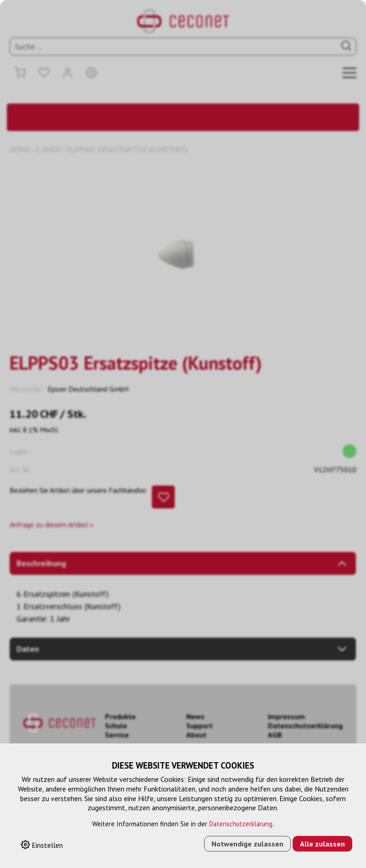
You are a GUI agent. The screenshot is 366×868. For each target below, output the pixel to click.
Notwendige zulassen (247, 844)
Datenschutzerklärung (241, 824)
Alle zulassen (322, 844)
